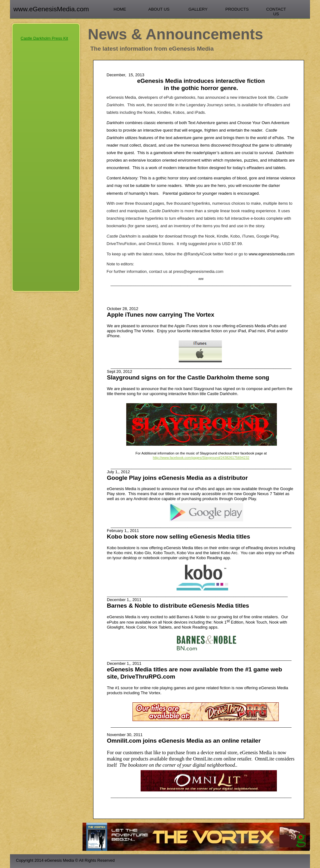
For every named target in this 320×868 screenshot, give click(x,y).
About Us (159, 9)
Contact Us (276, 12)
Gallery (198, 9)
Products (237, 9)
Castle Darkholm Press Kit (44, 38)
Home (120, 9)
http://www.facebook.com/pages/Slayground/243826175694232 (201, 458)
